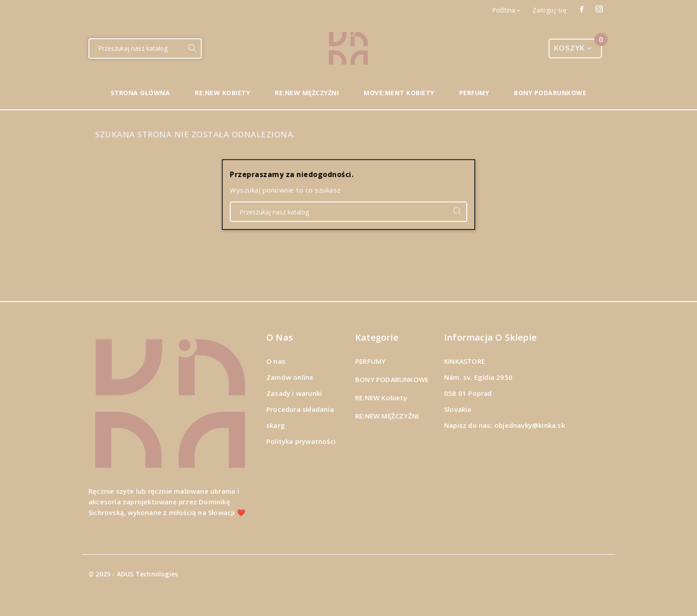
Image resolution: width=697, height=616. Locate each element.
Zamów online (290, 377)
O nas (276, 361)
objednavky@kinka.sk (530, 425)
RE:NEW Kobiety (381, 398)
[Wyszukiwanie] (136, 48)
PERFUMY (370, 361)
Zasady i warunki (294, 393)
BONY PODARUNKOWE (392, 379)
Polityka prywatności (301, 441)
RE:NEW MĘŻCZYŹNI (387, 416)
